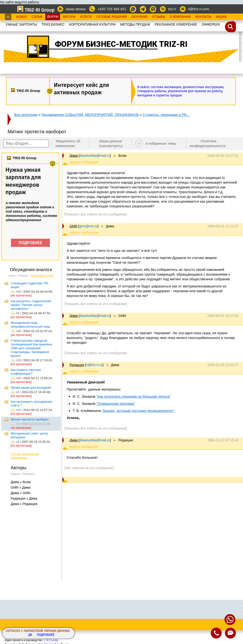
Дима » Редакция (24, 504)
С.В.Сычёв (51, 640)
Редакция (77, 365)
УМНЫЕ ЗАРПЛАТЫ (21, 24)
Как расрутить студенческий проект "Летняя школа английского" (31, 305)
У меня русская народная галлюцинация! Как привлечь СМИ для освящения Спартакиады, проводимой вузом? (31, 348)
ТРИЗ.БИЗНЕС (53, 24)
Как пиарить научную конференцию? (26, 372)
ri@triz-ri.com (199, 9)
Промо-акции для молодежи (31, 388)
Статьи (37, 17)
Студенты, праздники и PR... (166, 115)
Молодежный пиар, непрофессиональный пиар (30, 325)
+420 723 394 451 (112, 9)
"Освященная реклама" (116, 403)
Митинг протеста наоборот (30, 419)
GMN (73, 226)
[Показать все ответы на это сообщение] (96, 214)
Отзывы (159, 17)
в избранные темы (161, 143)
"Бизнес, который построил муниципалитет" (138, 411)
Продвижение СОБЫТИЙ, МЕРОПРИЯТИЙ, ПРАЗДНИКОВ (90, 115)
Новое (22, 17)
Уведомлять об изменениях (68, 143)
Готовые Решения (112, 17)
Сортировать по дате (42, 276)
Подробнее (46, 635)
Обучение (139, 17)
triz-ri (172, 9)
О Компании (180, 17)
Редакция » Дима (24, 498)
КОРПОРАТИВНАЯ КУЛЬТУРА (92, 24)
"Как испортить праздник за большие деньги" (133, 396)
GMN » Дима (21, 487)
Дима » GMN (21, 493)
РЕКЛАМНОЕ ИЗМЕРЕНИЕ (176, 24)
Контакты (203, 17)
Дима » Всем (21, 482)
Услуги (86, 17)
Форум (53, 17)
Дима (74, 156)
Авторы (69, 17)
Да (30, 635)
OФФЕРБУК (211, 24)
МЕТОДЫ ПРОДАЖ (135, 24)
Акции (221, 17)
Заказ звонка (75, 9)
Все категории (26, 115)
